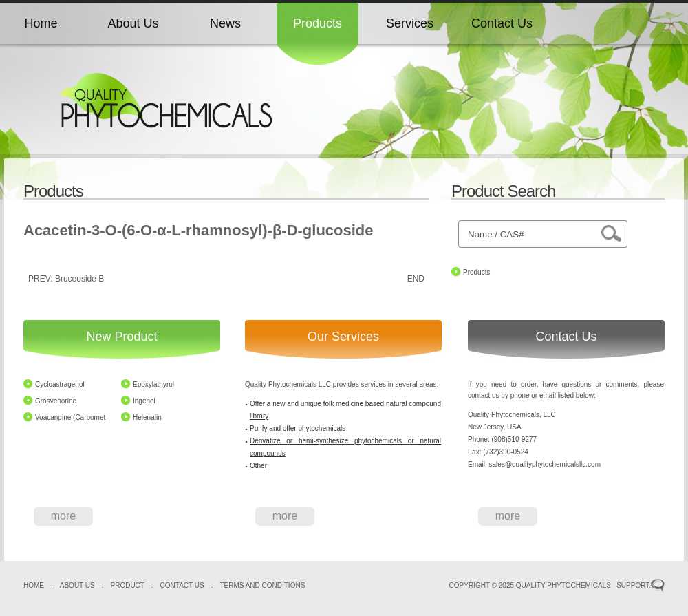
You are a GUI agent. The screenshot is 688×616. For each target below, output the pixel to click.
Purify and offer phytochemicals (298, 428)
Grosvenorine (56, 401)
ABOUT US (77, 585)
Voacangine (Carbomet (70, 417)
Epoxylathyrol (153, 384)
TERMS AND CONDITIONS (262, 585)
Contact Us (502, 23)
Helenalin (147, 417)
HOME (34, 585)
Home (41, 23)
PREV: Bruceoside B (66, 279)
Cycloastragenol (60, 384)
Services (410, 23)
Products (318, 23)
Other (258, 466)
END (416, 279)
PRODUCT (128, 585)
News (225, 23)
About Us (133, 23)
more (63, 516)
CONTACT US (182, 585)
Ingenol (144, 401)
